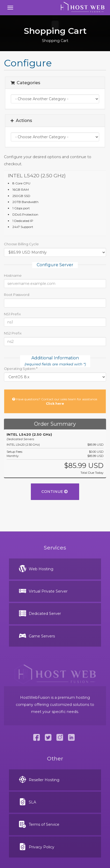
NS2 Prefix (13, 333)
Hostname (13, 275)
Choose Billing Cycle (21, 244)
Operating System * (21, 369)
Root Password (17, 295)
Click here (55, 404)
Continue (55, 492)
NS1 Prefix (12, 314)
